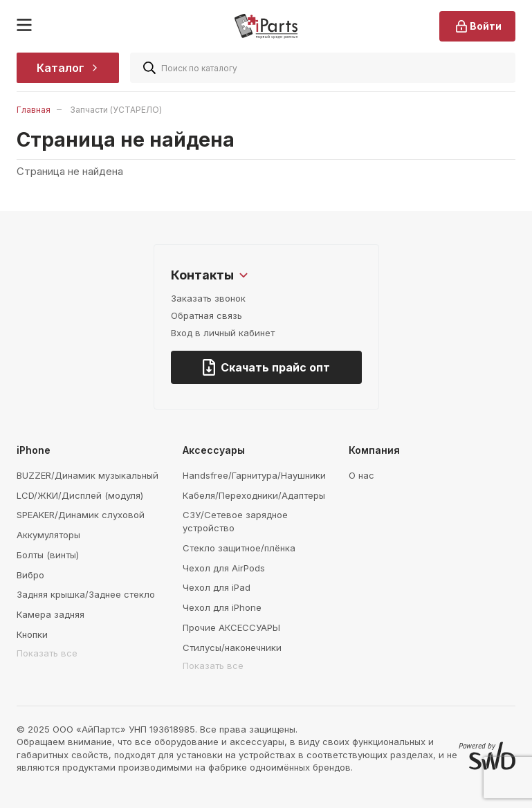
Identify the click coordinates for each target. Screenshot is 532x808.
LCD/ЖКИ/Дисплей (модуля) (80, 495)
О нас (361, 475)
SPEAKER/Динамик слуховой (81, 515)
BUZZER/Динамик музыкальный (88, 475)
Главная (34, 110)
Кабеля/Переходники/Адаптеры (254, 495)
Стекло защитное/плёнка (239, 548)
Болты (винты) (48, 555)
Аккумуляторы (48, 535)
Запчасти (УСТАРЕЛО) (116, 110)
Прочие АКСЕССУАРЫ (231, 627)
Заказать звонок (208, 298)
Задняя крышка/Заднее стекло (86, 594)
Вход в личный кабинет (223, 333)
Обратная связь (207, 315)
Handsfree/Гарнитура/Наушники (254, 475)
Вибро (30, 575)
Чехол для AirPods (224, 568)
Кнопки (32, 634)
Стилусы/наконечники (232, 648)
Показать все (47, 653)
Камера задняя (51, 614)
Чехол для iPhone (222, 607)
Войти (477, 26)
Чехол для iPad (217, 587)
